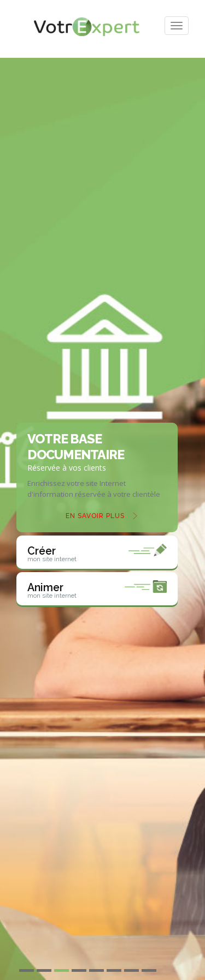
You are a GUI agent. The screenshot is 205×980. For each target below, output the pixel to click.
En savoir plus (95, 516)
